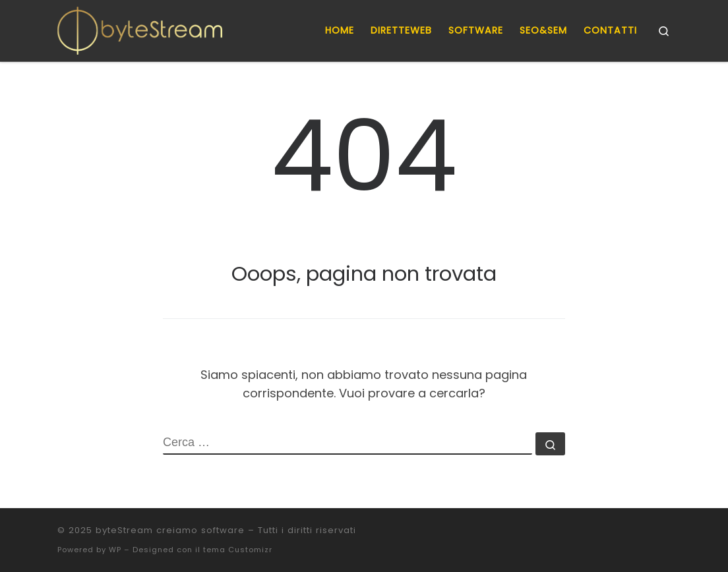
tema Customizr (238, 550)
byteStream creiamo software (170, 530)
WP (115, 550)
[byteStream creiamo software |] (140, 29)
